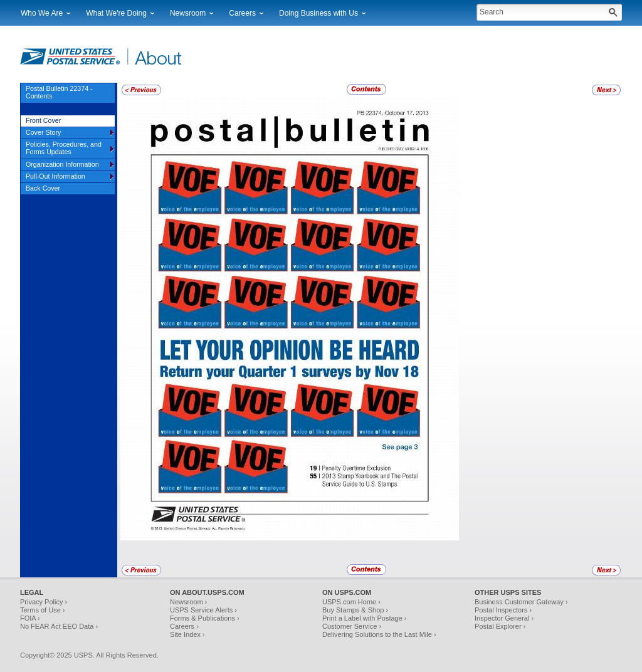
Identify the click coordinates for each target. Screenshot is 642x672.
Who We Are (42, 13)
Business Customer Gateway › (521, 602)
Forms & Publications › (205, 618)
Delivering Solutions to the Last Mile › (379, 634)
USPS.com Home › (351, 602)
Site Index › (187, 634)
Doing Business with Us (318, 13)
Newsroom (188, 13)
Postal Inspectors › (503, 610)
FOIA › (30, 618)
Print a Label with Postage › (365, 618)
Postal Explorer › (500, 626)
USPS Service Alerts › (203, 610)
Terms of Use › (43, 610)
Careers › (184, 626)
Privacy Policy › (44, 602)
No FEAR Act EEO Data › (59, 626)
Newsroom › (188, 602)
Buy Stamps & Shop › (355, 610)
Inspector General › (504, 618)
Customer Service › (352, 626)
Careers (242, 13)
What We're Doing (116, 13)
